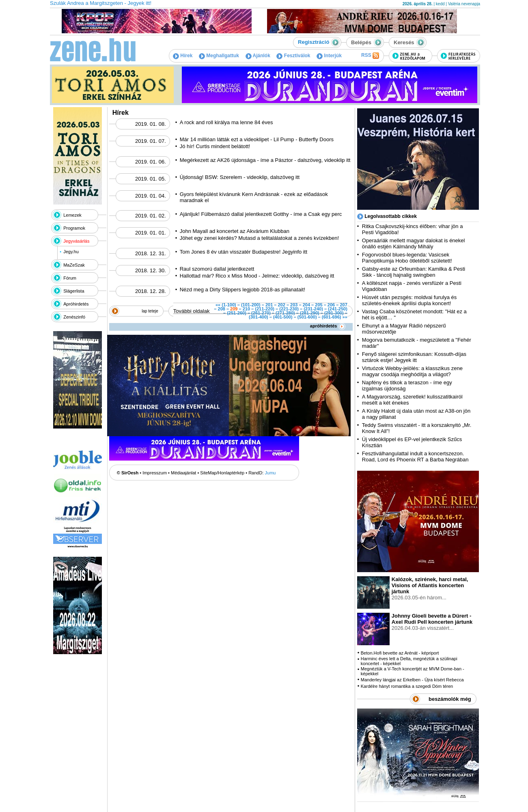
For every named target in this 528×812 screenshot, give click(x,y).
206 (331, 305)
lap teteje (150, 311)
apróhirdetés (328, 326)
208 (222, 309)
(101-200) (251, 305)
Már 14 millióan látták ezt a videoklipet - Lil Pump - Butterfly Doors (257, 139)
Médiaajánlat (183, 473)
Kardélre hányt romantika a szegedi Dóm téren (407, 686)
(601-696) (332, 317)
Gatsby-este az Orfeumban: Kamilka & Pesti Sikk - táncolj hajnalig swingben (414, 272)
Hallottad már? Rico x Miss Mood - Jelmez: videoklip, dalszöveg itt (257, 276)
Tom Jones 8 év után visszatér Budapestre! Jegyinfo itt (244, 252)
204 (306, 305)
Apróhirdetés (76, 304)
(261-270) (261, 313)
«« (218, 305)
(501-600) (307, 317)
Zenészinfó (74, 317)
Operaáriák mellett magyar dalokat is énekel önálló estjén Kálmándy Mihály (414, 243)
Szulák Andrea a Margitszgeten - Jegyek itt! (101, 3)
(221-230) (289, 309)
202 (281, 305)
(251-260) (237, 313)
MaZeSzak (74, 265)
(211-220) (265, 309)
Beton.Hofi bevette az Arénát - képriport (400, 653)
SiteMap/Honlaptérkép (222, 473)
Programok (74, 228)
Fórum (70, 278)
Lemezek (72, 215)
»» (345, 317)
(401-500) (283, 317)
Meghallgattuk (219, 56)
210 (246, 309)
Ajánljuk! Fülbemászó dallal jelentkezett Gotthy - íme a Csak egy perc (261, 214)
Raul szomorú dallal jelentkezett (217, 269)
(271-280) (285, 313)
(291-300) (334, 313)
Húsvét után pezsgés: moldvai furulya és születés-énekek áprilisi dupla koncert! (409, 300)
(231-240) (313, 309)
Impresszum (155, 473)
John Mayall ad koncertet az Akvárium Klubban (235, 231)
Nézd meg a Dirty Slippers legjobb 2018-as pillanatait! (242, 290)
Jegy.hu (71, 252)
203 (294, 305)
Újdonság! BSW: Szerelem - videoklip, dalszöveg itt (240, 177)
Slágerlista (74, 291)
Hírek (183, 56)
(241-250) (338, 309)
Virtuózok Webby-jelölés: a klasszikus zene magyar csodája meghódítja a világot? (412, 371)
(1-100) (229, 305)
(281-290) (310, 313)
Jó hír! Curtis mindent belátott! (216, 146)
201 (269, 305)
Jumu (270, 473)
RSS (370, 56)
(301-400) (259, 317)
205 (319, 305)
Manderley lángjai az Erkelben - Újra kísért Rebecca (412, 680)
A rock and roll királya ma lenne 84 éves (226, 122)
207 (343, 305)
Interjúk (329, 56)
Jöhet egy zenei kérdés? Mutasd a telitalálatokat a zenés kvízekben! (259, 238)
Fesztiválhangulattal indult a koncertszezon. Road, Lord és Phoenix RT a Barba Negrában (415, 457)
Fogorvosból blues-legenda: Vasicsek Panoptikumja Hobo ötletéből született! (407, 258)
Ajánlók (258, 56)
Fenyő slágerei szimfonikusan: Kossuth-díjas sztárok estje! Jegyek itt (414, 357)
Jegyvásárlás (76, 241)
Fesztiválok (293, 56)
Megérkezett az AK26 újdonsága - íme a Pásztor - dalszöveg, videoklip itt (265, 160)
